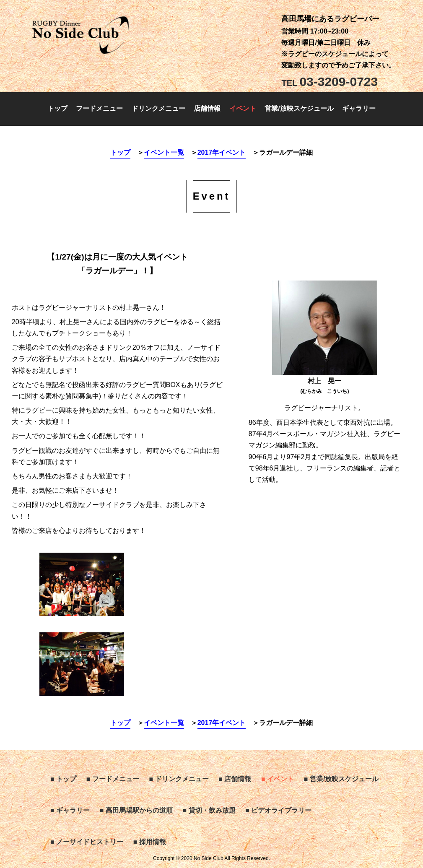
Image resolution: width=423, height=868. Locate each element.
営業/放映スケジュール (299, 108)
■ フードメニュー (113, 779)
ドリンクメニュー (158, 108)
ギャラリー (359, 108)
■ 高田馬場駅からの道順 (136, 810)
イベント (243, 108)
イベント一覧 (164, 152)
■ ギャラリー (70, 810)
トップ (57, 108)
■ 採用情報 (150, 842)
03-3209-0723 (330, 82)
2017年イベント (222, 152)
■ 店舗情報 (235, 779)
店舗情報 (207, 108)
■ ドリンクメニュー (179, 779)
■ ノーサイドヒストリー (87, 842)
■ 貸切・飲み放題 (209, 810)
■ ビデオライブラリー (278, 810)
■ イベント (278, 779)
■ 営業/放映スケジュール (341, 779)
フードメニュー (99, 108)
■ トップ (63, 779)
